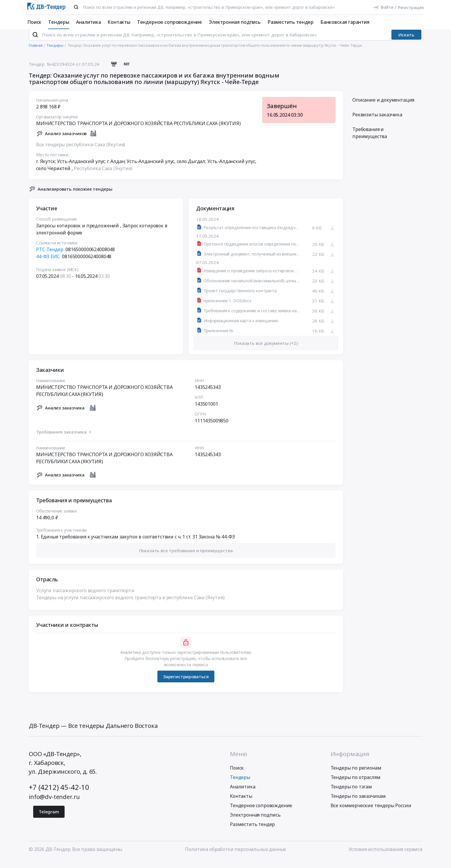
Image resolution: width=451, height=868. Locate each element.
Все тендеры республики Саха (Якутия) (81, 152)
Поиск (34, 22)
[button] (186, 558)
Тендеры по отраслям (356, 785)
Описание (383, 108)
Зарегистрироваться (186, 684)
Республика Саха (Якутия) (103, 176)
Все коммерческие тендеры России (371, 813)
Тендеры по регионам (356, 776)
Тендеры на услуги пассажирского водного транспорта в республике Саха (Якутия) (130, 605)
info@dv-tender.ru (54, 805)
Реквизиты (377, 122)
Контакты (119, 22)
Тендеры (59, 22)
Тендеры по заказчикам (358, 804)
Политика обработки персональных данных (235, 857)
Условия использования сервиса (385, 857)
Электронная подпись (235, 22)
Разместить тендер (291, 22)
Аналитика (89, 22)
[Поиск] (76, 7)
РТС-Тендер (50, 257)
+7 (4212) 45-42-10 (59, 795)
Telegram (49, 820)
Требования (370, 141)
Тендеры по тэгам (351, 795)
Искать (406, 43)
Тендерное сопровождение (170, 22)
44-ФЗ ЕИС (48, 264)
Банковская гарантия (345, 22)
